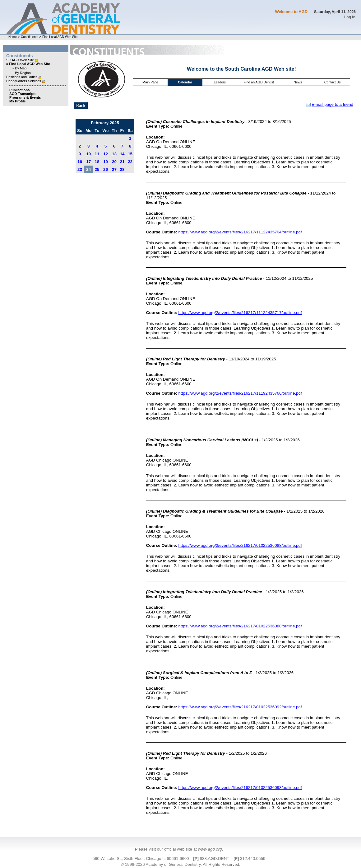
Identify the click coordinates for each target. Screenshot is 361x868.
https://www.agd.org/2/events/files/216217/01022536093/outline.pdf (240, 788)
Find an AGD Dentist (259, 82)
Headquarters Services (24, 81)
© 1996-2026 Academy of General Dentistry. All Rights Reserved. (180, 864)
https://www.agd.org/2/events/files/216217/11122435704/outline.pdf (240, 232)
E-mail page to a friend (329, 104)
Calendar (185, 82)
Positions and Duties (22, 77)
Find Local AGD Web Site (60, 37)
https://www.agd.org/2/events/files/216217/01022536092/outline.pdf (240, 707)
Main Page (150, 82)
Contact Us (333, 82)
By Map (21, 68)
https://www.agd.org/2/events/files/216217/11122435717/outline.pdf (240, 313)
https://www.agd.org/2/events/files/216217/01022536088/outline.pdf (240, 545)
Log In (350, 17)
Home (13, 37)
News (298, 82)
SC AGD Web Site (21, 60)
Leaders (220, 82)
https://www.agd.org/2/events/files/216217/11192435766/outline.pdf (240, 393)
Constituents (30, 37)
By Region (23, 73)
